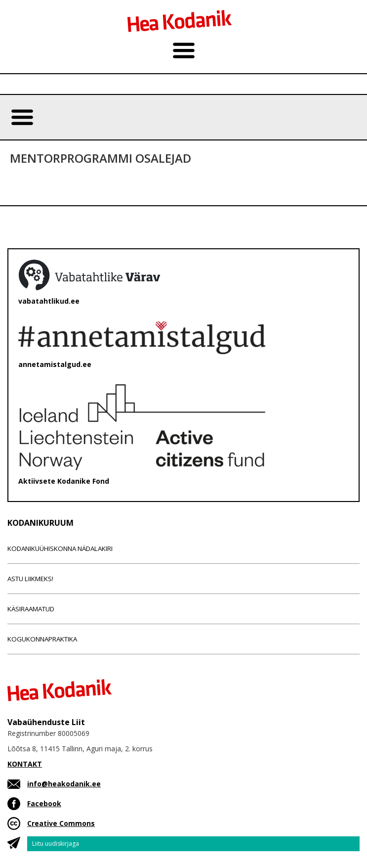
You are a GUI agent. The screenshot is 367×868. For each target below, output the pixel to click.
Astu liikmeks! (30, 579)
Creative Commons (61, 823)
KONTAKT (25, 764)
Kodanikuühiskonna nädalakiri (60, 548)
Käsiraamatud (31, 609)
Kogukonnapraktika (42, 639)
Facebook (44, 803)
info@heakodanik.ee (64, 784)
